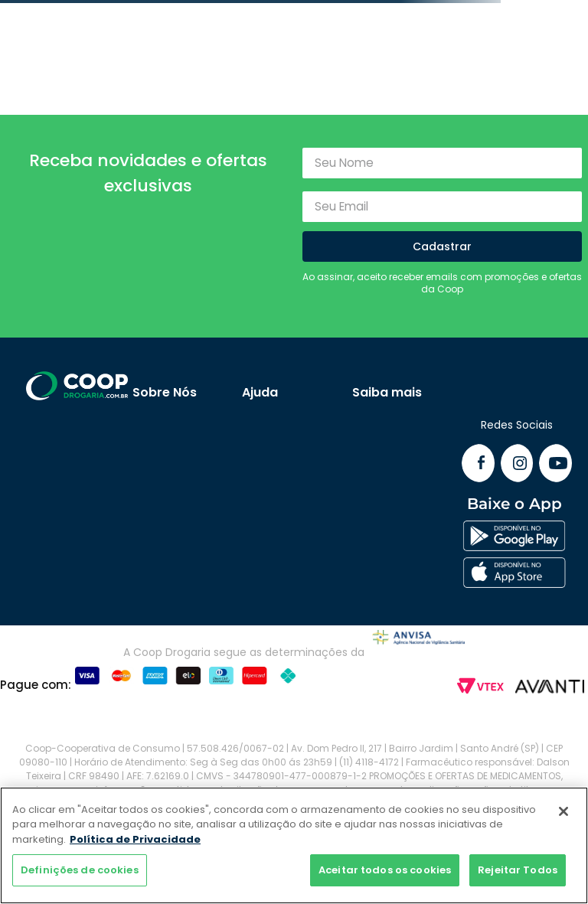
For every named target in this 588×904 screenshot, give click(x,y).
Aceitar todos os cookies (385, 870)
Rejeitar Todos (518, 870)
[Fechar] (563, 811)
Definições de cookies (80, 870)
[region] (294, 845)
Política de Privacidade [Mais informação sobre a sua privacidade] (135, 839)
